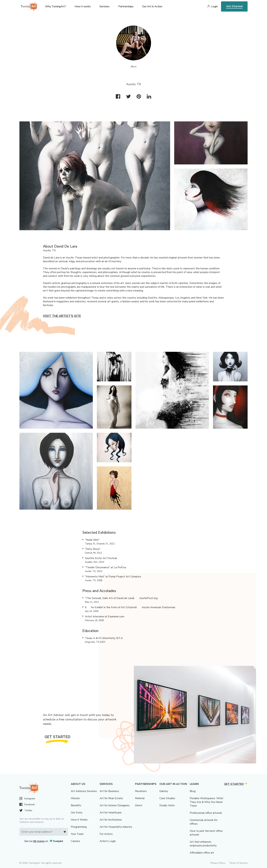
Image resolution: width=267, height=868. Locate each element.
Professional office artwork (206, 813)
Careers (75, 841)
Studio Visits (167, 805)
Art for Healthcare (111, 813)
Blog (193, 791)
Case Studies (167, 798)
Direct (139, 805)
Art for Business (109, 791)
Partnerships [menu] (126, 6)
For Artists (106, 834)
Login (214, 6)
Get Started (234, 6)
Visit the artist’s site (62, 316)
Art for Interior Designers (115, 805)
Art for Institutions (111, 820)
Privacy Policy (218, 863)
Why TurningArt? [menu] (56, 6)
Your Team (77, 834)
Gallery (164, 791)
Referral (140, 798)
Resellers (141, 791)
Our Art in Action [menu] (152, 6)
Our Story (77, 813)
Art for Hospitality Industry (116, 827)
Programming (79, 827)
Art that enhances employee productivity (203, 844)
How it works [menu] (83, 6)
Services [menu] (104, 6)
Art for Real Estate (111, 798)
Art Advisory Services (84, 791)
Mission (75, 798)
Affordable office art (202, 853)
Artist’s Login (108, 841)
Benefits (76, 805)
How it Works (79, 820)
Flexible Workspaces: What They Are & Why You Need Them (206, 802)
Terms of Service (238, 863)
